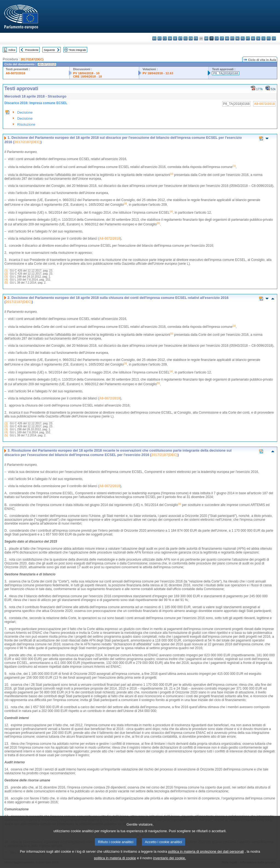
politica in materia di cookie (115, 862)
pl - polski (243, 38)
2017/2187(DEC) (32, 59)
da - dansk (170, 38)
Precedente (32, 50)
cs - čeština (165, 38)
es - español (160, 38)
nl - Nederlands (237, 38)
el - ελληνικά (186, 38)
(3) (6, 277)
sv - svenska (274, 38)
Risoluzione (26, 124)
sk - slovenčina (258, 38)
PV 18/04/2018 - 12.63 (158, 73)
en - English (191, 38)
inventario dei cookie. (170, 862)
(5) (6, 283)
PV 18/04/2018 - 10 (86, 73)
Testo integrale (77, 50)
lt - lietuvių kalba (222, 38)
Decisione (25, 112)
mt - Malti (232, 38)
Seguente (49, 50)
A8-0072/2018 (15, 73)
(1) (6, 271)
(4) (6, 280)
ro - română (253, 38)
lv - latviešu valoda (217, 38)
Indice (12, 50)
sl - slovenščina (263, 38)
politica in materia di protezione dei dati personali (206, 856)
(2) (6, 274)
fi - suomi (269, 38)
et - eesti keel (180, 38)
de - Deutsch (175, 38)
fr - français (196, 38)
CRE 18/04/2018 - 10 (87, 76)
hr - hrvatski (206, 38)
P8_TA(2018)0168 (225, 73)
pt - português (248, 38)
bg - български (154, 38)
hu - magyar (227, 38)
